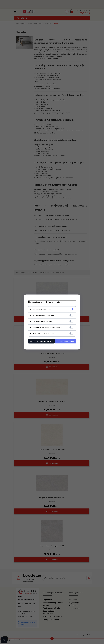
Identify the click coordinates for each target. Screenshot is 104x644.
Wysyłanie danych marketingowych (47, 327)
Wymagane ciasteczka (41, 309)
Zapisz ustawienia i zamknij (41, 341)
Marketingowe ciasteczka (43, 315)
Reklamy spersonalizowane (43, 333)
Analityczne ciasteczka (42, 321)
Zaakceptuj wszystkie (66, 341)
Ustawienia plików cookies (44, 302)
